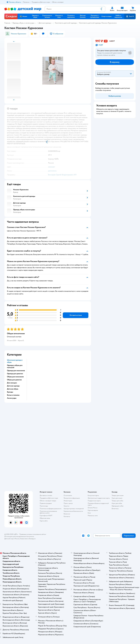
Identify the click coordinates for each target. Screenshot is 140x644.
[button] (130, 16)
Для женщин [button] (12, 383)
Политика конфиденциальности (51, 509)
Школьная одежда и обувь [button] (15, 361)
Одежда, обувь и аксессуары (23, 23)
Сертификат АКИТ (46, 516)
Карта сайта (44, 521)
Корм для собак (117, 503)
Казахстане (24, 539)
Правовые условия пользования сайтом (33, 534)
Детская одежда (45, 23)
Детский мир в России (12, 539)
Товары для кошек (118, 495)
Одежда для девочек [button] (15, 374)
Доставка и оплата (46, 495)
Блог (89, 513)
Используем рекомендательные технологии (19, 536)
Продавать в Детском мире (49, 498)
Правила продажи (46, 503)
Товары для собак (117, 501)
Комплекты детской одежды (66, 23)
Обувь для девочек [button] (14, 380)
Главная (7, 23)
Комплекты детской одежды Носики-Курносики (98, 23)
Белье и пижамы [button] (13, 395)
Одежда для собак (118, 506)
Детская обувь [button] (13, 389)
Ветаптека (115, 509)
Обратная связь (45, 518)
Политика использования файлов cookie (48, 512)
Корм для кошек (117, 498)
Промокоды (44, 506)
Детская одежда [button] (13, 386)
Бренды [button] (10, 392)
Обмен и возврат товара (48, 501)
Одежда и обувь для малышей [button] (15, 366)
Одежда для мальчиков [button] (16, 371)
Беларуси (32, 539)
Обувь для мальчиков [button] (15, 377)
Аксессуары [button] (12, 398)
